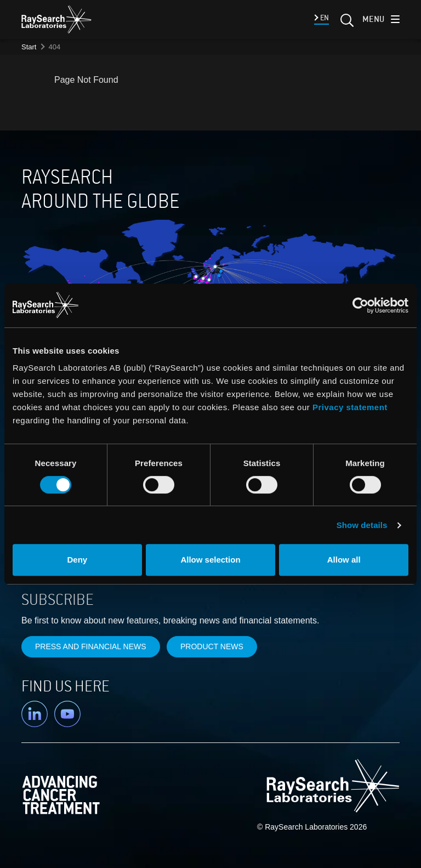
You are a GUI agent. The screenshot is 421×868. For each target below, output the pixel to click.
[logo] (56, 19)
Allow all (344, 560)
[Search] (346, 24)
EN (324, 18)
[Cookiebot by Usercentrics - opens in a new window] (309, 305)
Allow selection (210, 560)
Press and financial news (91, 646)
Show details (362, 525)
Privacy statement (350, 407)
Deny (77, 560)
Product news (212, 646)
